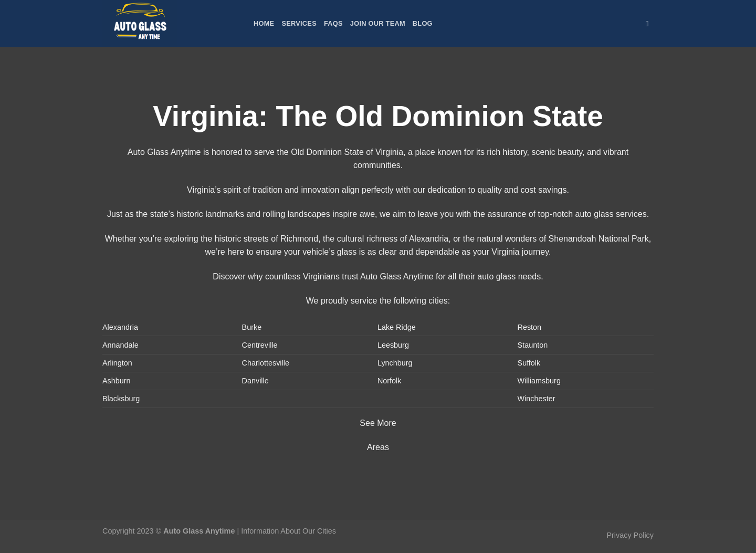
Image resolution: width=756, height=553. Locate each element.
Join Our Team (378, 23)
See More (378, 423)
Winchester (537, 399)
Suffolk (529, 363)
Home (264, 23)
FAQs (333, 23)
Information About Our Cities (288, 531)
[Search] (650, 24)
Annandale (120, 345)
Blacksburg (121, 399)
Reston (530, 327)
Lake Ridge (397, 327)
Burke (252, 327)
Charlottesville (266, 363)
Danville (255, 381)
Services (299, 23)
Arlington (117, 363)
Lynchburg (395, 363)
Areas (378, 447)
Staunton (533, 345)
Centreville (260, 345)
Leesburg (393, 345)
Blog (423, 23)
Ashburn (117, 381)
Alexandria (120, 327)
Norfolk (390, 381)
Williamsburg (539, 381)
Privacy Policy (630, 535)
